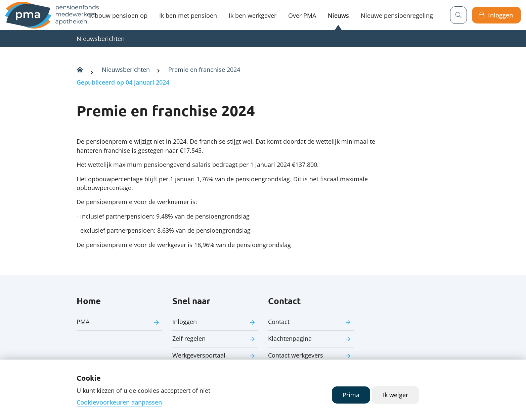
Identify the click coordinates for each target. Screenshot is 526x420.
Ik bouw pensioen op (118, 15)
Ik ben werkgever (253, 15)
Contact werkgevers (296, 355)
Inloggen (500, 15)
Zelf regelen (189, 338)
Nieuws (338, 15)
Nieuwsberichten (101, 39)
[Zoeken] (458, 15)
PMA (83, 322)
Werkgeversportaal (199, 355)
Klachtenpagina (290, 338)
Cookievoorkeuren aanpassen (119, 402)
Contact (279, 322)
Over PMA (302, 15)
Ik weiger (396, 395)
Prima (351, 395)
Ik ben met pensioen (188, 15)
